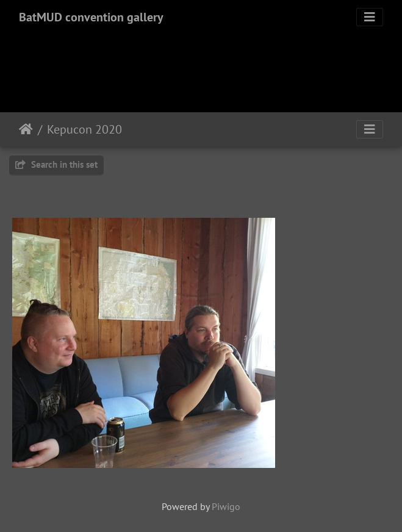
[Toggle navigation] (370, 17)
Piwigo (226, 506)
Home (26, 129)
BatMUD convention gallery (91, 17)
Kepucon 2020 (84, 129)
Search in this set (56, 164)
